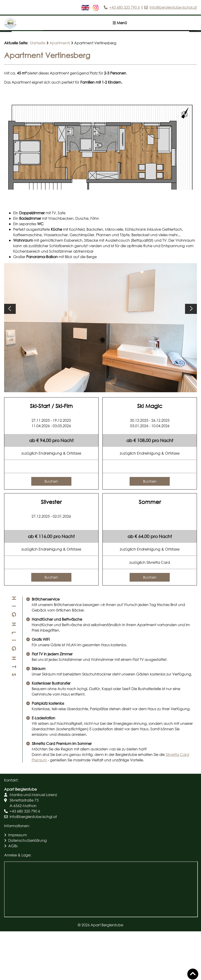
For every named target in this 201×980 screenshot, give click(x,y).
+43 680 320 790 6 (125, 7)
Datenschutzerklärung (27, 889)
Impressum (18, 883)
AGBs (13, 894)
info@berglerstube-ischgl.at (173, 7)
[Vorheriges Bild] (6, 46)
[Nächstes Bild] (195, 46)
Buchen (51, 530)
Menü (120, 23)
